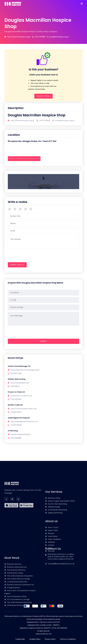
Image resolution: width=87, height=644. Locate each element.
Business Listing (54, 540)
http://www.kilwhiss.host (20, 383)
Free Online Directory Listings (19, 613)
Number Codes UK (15, 405)
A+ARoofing (13, 431)
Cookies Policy (35, 639)
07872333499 (16, 399)
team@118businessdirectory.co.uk (61, 577)
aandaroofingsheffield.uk (20, 434)
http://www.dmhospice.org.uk (18, 37)
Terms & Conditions (68, 639)
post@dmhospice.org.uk (58, 37)
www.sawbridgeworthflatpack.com (24, 422)
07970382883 (16, 438)
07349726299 (16, 425)
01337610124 (15, 386)
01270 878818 (39, 37)
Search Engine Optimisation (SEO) (61, 543)
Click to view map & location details (24, 159)
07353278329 (16, 412)
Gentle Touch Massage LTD (19, 366)
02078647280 (16, 373)
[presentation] (25, 165)
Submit (44, 341)
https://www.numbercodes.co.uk (24, 409)
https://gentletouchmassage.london (25, 370)
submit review (17, 265)
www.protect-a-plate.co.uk (21, 396)
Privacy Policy (50, 639)
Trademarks (20, 639)
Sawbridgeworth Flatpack (19, 418)
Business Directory (14, 598)
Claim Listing (43, 96)
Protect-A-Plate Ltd (16, 392)
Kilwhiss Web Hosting (17, 379)
